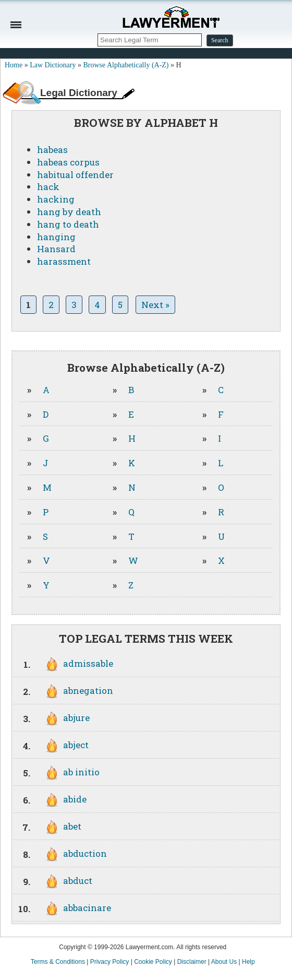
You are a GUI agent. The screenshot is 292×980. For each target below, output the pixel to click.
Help (248, 962)
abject (76, 745)
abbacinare (87, 908)
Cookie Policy (153, 962)
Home (14, 65)
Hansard (56, 249)
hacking (56, 199)
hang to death (68, 224)
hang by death (69, 212)
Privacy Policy (110, 962)
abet (72, 826)
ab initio (81, 772)
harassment (64, 261)
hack (48, 187)
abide (75, 799)
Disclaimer (192, 962)
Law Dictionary (53, 65)
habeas (52, 150)
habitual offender (75, 175)
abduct (78, 881)
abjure (76, 718)
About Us (224, 962)
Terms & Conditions (58, 962)
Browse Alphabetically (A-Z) (126, 65)
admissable (88, 663)
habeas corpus (68, 162)
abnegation (88, 690)
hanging (56, 237)
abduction (85, 853)
